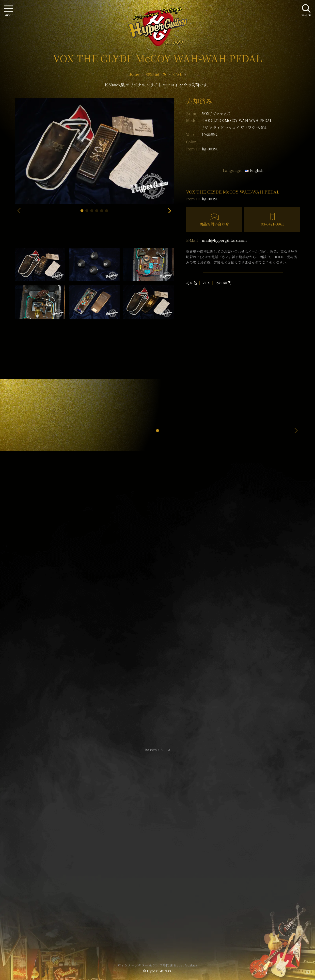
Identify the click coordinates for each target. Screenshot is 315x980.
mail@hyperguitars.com (224, 240)
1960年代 (223, 283)
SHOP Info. (158, 603)
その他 (192, 283)
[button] (82, 211)
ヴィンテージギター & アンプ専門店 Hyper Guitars (157, 965)
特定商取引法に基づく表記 (157, 840)
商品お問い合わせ (214, 224)
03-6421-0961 (272, 224)
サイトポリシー (157, 832)
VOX (216, 113)
